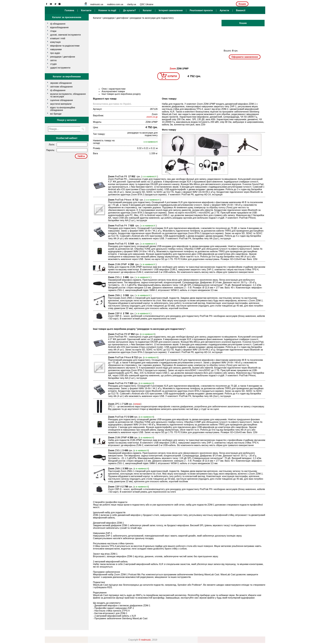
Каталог (147, 10)
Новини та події (107, 10)
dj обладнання (58, 24)
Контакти (86, 10)
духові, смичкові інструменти (65, 35)
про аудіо (55, 53)
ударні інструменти (60, 68)
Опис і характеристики (114, 89)
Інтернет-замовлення (171, 10)
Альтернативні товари (113, 91)
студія (53, 64)
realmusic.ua (97, 4)
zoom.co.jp (152, 117)
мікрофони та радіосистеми (65, 46)
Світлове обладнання (61, 87)
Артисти (224, 10)
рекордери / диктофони (63, 57)
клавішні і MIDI (58, 38)
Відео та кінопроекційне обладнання (63, 109)
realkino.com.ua (115, 4)
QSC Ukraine (147, 4)
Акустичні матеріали (61, 104)
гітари (53, 31)
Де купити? (129, 10)
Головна (69, 10)
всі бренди (56, 114)
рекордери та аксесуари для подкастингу (152, 18)
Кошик (242, 4)
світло (53, 60)
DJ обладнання (58, 90)
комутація (55, 42)
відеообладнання (59, 27)
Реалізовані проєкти (201, 10)
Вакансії (241, 10)
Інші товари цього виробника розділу (121, 94)
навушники (56, 49)
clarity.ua (132, 4)
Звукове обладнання (61, 83)
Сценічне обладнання (61, 100)
